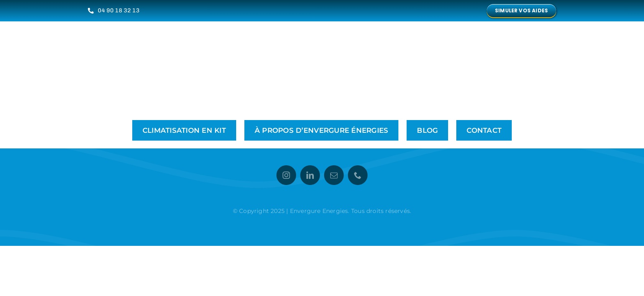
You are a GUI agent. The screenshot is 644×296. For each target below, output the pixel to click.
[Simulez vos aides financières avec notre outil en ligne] (521, 11)
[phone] (358, 175)
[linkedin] (310, 175)
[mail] (334, 175)
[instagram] (286, 175)
